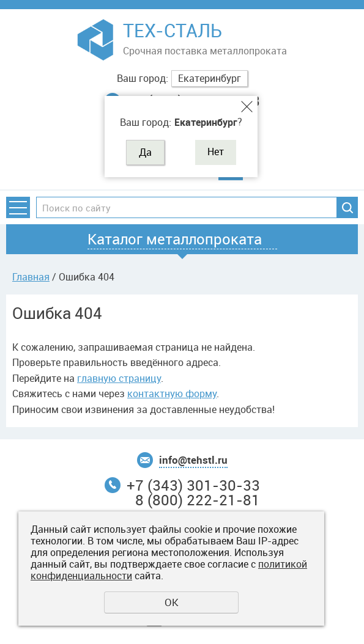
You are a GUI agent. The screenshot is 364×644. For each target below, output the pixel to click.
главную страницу (119, 378)
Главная (31, 277)
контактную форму (172, 393)
